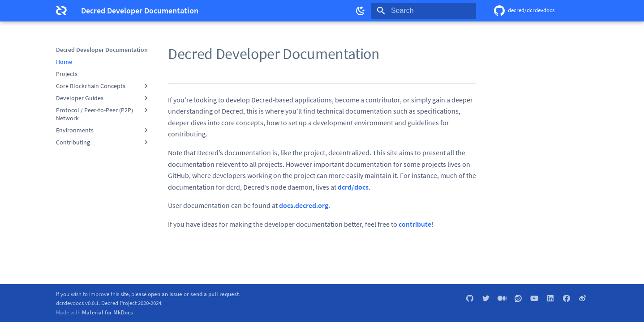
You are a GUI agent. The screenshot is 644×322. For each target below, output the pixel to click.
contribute (415, 224)
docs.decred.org (304, 205)
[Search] (424, 11)
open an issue (165, 294)
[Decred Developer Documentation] (61, 11)
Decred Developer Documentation (102, 50)
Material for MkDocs (107, 312)
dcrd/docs (353, 187)
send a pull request (215, 294)
